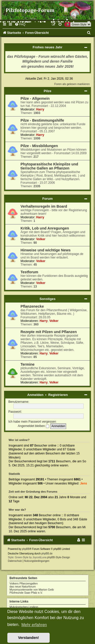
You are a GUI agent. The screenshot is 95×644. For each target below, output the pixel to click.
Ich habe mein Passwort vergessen (32, 422)
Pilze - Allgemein (35, 98)
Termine (27, 364)
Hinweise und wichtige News (46, 250)
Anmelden (35, 395)
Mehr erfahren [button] (34, 625)
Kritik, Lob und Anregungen (45, 228)
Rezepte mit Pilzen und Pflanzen (49, 332)
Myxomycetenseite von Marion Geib (32, 590)
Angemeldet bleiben (33, 426)
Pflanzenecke (32, 306)
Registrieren (58, 395)
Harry (40, 109)
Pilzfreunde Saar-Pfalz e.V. (26, 593)
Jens (84, 483)
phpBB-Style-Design (59, 557)
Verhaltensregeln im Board (44, 206)
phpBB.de (47, 554)
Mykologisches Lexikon (24, 607)
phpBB (26, 549)
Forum (48, 199)
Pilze (47, 91)
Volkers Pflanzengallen (24, 583)
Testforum (29, 272)
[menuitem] (20, 24)
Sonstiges (48, 299)
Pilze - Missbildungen (39, 146)
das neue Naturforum (23, 586)
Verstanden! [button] (28, 638)
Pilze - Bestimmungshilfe (42, 120)
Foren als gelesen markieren (72, 84)
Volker (41, 239)
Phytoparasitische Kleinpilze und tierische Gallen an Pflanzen (49, 166)
